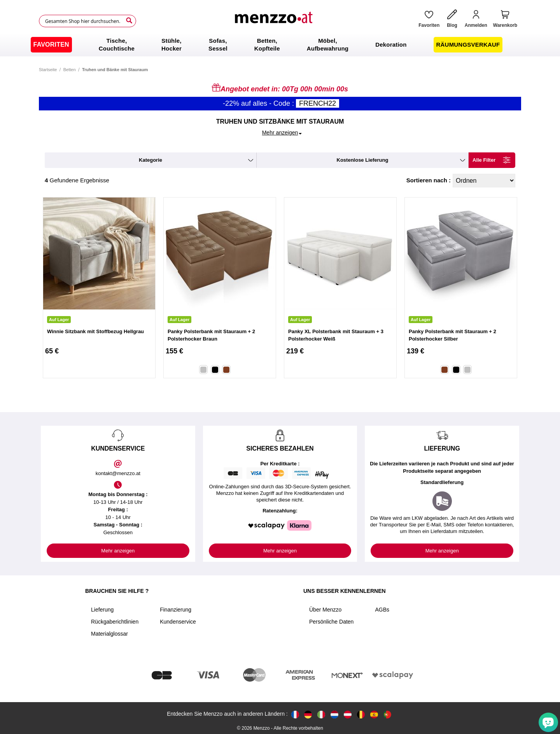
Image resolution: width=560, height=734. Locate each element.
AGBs (382, 610)
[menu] (280, 45)
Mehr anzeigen (118, 551)
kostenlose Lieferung (363, 160)
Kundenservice (178, 622)
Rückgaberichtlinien (115, 622)
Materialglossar (109, 634)
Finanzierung (176, 610)
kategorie (150, 160)
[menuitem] (51, 45)
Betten (70, 70)
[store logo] (275, 21)
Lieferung (102, 610)
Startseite (48, 70)
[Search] (129, 21)
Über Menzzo (325, 610)
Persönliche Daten (331, 622)
